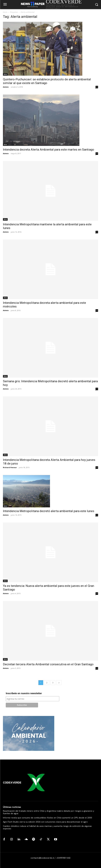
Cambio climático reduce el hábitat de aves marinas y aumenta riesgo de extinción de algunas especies (47, 827)
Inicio (5, 12)
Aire (5, 74)
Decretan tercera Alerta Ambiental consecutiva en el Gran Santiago (48, 664)
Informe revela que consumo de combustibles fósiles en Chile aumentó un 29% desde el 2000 (47, 818)
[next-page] (59, 683)
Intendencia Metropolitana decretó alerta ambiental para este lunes (49, 511)
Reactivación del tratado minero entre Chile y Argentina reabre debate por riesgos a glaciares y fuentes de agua (49, 812)
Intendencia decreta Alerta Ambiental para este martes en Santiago (49, 150)
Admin (6, 87)
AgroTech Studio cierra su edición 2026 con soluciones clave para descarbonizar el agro (45, 822)
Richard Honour (10, 467)
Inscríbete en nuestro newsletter (24, 693)
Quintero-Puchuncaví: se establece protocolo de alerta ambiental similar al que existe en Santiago (47, 81)
